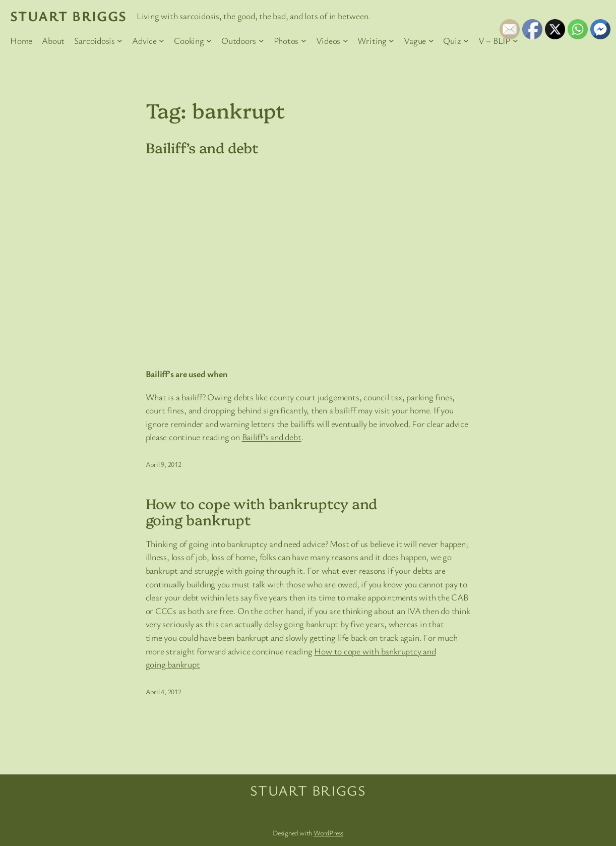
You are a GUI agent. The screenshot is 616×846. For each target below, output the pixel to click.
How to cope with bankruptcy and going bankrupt (262, 511)
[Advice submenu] (162, 41)
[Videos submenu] (346, 41)
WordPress (328, 833)
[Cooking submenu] (209, 41)
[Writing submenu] (391, 41)
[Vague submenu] (431, 41)
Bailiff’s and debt (202, 147)
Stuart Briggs (69, 16)
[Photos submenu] (304, 41)
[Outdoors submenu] (261, 41)
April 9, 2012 (164, 464)
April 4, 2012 (164, 691)
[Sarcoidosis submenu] (120, 41)
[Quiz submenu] (466, 41)
